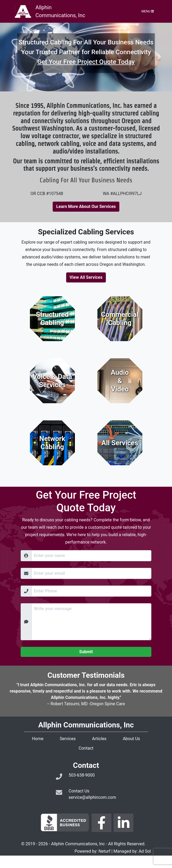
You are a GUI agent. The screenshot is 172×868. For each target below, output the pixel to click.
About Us (131, 739)
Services (68, 739)
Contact (86, 748)
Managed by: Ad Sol (132, 851)
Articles (99, 739)
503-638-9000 (82, 775)
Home (38, 739)
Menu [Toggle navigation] (148, 11)
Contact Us (79, 791)
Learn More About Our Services (86, 206)
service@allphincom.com (92, 797)
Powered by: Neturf (92, 851)
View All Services (86, 277)
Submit (86, 652)
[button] (13, 57)
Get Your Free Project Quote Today (86, 62)
